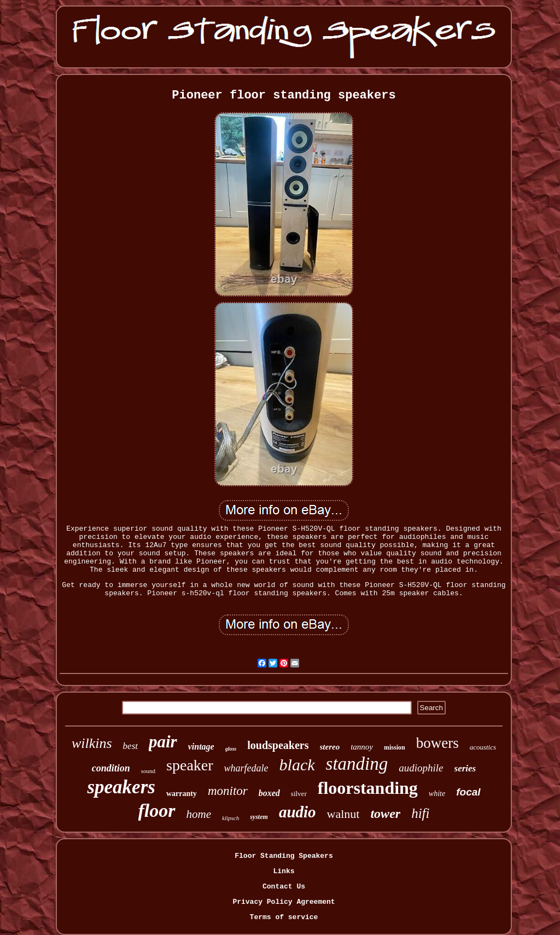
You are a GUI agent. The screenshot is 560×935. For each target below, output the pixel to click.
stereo (330, 747)
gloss (231, 749)
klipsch (231, 818)
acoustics (483, 747)
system (259, 817)
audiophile (421, 768)
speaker (190, 765)
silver (299, 794)
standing (357, 764)
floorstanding (368, 788)
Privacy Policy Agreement (284, 902)
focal (468, 792)
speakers (121, 787)
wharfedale (246, 768)
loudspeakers (278, 745)
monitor (228, 791)
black (297, 765)
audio (297, 812)
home (199, 814)
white (437, 794)
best (130, 746)
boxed (269, 793)
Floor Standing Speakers (284, 856)
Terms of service (284, 917)
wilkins (92, 743)
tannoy (362, 747)
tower (385, 814)
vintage (201, 747)
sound (148, 771)
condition (111, 768)
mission (395, 747)
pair (163, 742)
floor (157, 811)
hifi (420, 813)
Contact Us (284, 887)
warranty (182, 794)
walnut (343, 814)
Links (284, 871)
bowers (437, 743)
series (465, 768)
